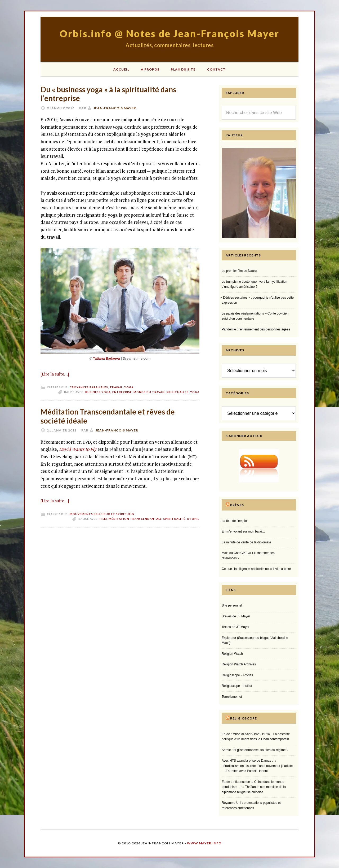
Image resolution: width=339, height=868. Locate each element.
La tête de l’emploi (235, 521)
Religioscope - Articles (237, 675)
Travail (116, 387)
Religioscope (244, 718)
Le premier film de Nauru (239, 271)
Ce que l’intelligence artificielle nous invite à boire (256, 569)
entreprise (122, 392)
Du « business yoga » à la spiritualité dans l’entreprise (108, 94)
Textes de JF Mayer (236, 627)
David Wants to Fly (78, 449)
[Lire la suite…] (55, 374)
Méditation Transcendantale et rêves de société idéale (108, 416)
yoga (195, 392)
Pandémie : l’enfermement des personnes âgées (256, 329)
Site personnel (232, 605)
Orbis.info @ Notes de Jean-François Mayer (169, 33)
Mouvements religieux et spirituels (102, 514)
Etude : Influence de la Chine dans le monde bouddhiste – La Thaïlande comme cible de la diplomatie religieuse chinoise (254, 787)
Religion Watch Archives (239, 664)
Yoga (129, 387)
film (103, 519)
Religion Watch (232, 654)
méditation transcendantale (135, 519)
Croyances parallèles (89, 387)
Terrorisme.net (232, 697)
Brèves (237, 505)
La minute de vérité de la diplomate (246, 542)
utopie (193, 519)
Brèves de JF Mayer (236, 616)
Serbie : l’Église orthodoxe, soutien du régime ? (255, 750)
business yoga (98, 392)
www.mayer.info (204, 843)
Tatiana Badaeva (107, 358)
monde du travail (149, 392)
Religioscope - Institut (237, 686)
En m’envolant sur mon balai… (243, 531)
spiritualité (178, 392)
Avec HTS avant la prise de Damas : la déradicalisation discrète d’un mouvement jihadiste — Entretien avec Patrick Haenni (257, 766)
